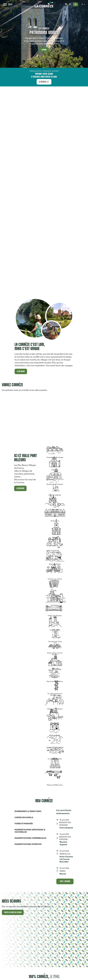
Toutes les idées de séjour (13, 918)
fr (82, 6)
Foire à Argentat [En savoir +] (63, 829)
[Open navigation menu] (9, 6)
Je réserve (42, 82)
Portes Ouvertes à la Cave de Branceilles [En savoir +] (65, 863)
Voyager (44, 50)
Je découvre (21, 371)
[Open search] (73, 6)
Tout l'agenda (65, 887)
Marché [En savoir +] (63, 879)
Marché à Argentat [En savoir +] (64, 846)
